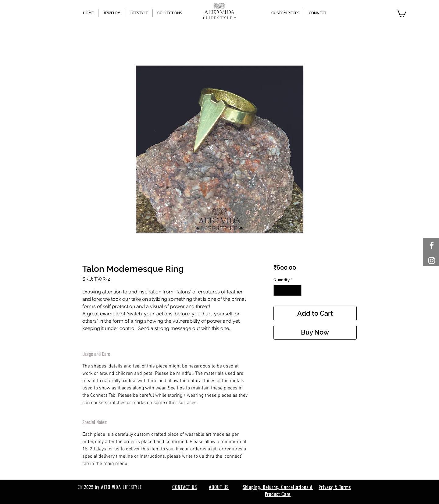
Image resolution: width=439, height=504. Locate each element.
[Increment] (297, 290)
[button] (401, 13)
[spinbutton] (287, 290)
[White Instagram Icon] (432, 261)
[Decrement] (278, 290)
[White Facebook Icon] (432, 245)
